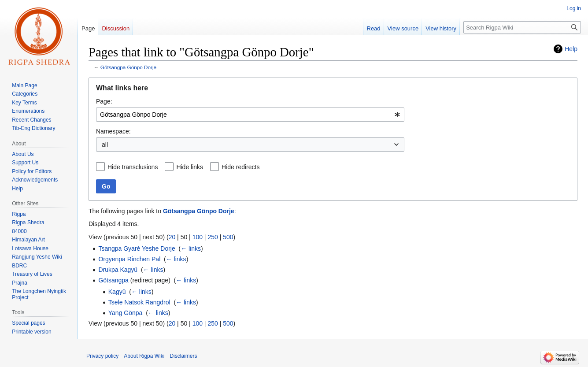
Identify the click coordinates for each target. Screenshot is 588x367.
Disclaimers (183, 356)
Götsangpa (113, 280)
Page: (104, 101)
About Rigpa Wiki (144, 356)
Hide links (190, 167)
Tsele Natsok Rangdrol (139, 302)
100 (198, 237)
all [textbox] (105, 145)
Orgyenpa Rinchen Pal (129, 259)
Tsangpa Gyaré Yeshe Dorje (137, 248)
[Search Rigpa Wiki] (522, 27)
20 (172, 237)
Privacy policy (102, 356)
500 (228, 237)
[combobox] (250, 115)
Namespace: (113, 131)
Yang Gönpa (126, 313)
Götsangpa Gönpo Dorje (128, 67)
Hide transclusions (133, 167)
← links (191, 248)
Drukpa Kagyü (118, 270)
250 (213, 237)
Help (571, 49)
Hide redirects (240, 167)
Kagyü (117, 292)
